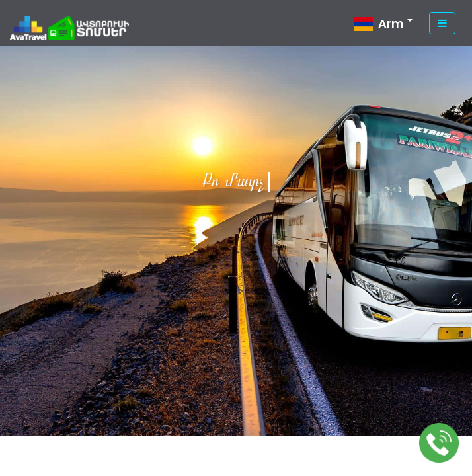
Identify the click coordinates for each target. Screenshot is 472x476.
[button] (383, 26)
